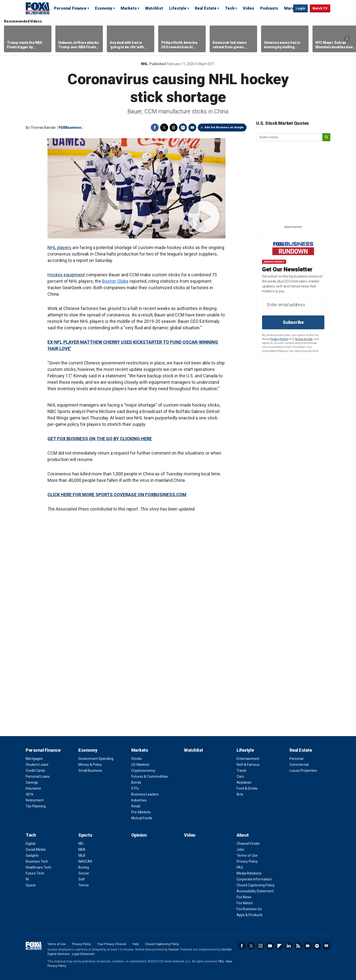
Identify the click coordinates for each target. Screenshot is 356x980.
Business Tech (37, 861)
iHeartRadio (326, 946)
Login (300, 8)
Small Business (90, 771)
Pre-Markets (141, 812)
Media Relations (249, 873)
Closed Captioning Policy (256, 885)
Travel (241, 771)
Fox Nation (245, 903)
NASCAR (85, 861)
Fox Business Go (249, 909)
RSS (298, 946)
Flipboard (279, 946)
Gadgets (32, 855)
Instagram (261, 946)
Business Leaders (145, 794)
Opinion (139, 835)
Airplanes (244, 782)
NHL (144, 64)
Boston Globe (115, 281)
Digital (31, 844)
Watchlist (154, 8)
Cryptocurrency (143, 771)
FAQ (240, 867)
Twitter (164, 128)
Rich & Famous (248, 765)
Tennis (84, 885)
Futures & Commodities (150, 776)
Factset (174, 950)
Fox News (244, 897)
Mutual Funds (142, 818)
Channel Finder (248, 844)
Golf (82, 879)
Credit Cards (35, 771)
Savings (32, 782)
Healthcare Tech (38, 867)
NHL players (59, 247)
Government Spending (96, 759)
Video (248, 8)
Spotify (317, 946)
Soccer (84, 873)
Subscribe (293, 322)
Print (183, 128)
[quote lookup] (289, 137)
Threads (174, 128)
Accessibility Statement (255, 891)
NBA (82, 850)
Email (192, 128)
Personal (296, 759)
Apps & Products (250, 915)
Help (136, 944)
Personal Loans (38, 776)
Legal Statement (83, 954)
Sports (85, 835)
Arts (240, 794)
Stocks (137, 759)
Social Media (36, 850)
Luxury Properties (303, 771)
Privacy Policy (279, 339)
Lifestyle (178, 8)
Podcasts (269, 8)
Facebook (155, 128)
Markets (129, 8)
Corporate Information (254, 879)
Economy (104, 8)
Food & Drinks (247, 788)
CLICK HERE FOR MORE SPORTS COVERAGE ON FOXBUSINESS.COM (117, 495)
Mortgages (34, 759)
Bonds (136, 782)
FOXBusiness (70, 128)
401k (30, 794)
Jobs (240, 850)
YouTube (270, 946)
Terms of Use (304, 339)
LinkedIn (289, 946)
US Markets (140, 765)
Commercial (299, 765)
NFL (81, 844)
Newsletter (308, 946)
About (243, 835)
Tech (230, 8)
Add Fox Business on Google (224, 127)
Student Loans (37, 765)
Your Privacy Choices (112, 944)
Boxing (84, 867)
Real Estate (206, 8)
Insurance (33, 788)
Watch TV (320, 8)
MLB (82, 855)
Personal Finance (70, 8)
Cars (240, 776)
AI (27, 879)
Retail (136, 806)
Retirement (35, 800)
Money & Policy (90, 765)
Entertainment (248, 759)
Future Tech (35, 873)
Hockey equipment (66, 275)
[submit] (326, 137)
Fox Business (38, 8)
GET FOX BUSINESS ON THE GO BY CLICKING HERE (100, 439)
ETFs (135, 788)
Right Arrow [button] (347, 39)
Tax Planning (36, 806)
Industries (139, 800)
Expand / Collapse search (288, 9)
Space (31, 885)
